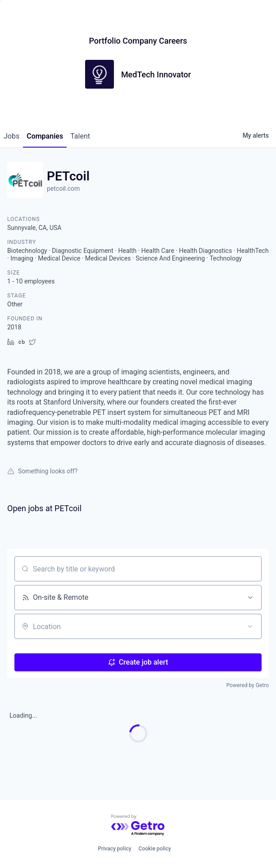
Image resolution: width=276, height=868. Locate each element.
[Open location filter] (250, 626)
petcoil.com (63, 189)
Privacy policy (114, 849)
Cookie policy (155, 849)
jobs (11, 136)
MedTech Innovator (156, 74)
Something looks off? (42, 471)
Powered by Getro (248, 685)
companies (45, 136)
